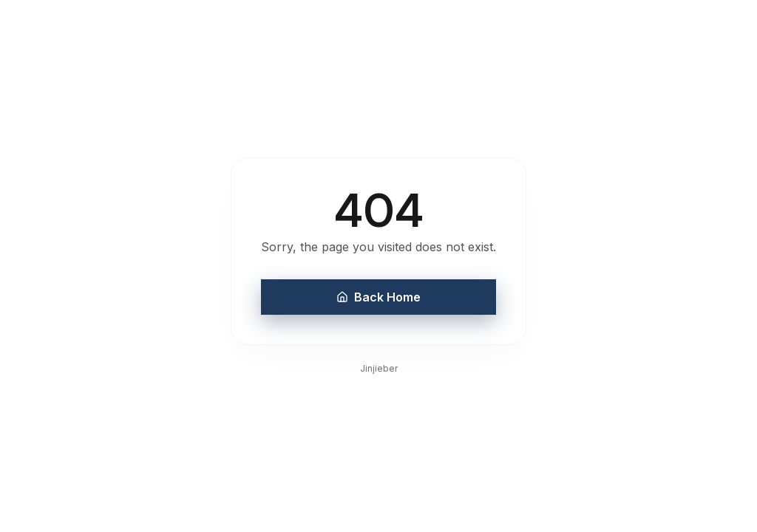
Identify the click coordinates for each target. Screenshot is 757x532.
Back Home (378, 297)
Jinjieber (379, 368)
